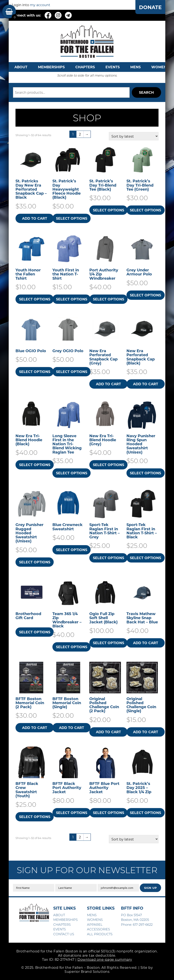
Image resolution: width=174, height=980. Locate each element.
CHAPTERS (85, 67)
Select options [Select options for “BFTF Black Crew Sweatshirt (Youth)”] (35, 817)
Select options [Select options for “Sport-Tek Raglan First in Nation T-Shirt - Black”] (145, 558)
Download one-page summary (105, 959)
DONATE (150, 7)
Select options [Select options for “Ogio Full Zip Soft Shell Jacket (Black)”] (109, 643)
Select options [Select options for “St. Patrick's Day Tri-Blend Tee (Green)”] (145, 210)
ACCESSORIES (98, 929)
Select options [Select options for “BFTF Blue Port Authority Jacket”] (109, 813)
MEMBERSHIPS (51, 67)
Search (146, 92)
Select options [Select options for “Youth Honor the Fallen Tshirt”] (35, 299)
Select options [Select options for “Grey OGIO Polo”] (72, 372)
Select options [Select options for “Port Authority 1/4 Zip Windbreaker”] (109, 299)
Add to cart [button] (35, 218)
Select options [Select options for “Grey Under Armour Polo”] (145, 295)
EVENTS (113, 67)
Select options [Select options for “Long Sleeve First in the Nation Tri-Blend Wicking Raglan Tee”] (72, 473)
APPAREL (95, 924)
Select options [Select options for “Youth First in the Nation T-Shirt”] (72, 299)
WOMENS (160, 67)
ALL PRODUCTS (100, 934)
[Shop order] (134, 136)
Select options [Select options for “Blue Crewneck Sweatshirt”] (72, 550)
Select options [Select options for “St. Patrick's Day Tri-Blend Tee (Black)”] (109, 210)
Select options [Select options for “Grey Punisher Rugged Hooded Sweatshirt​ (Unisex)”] (35, 562)
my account (40, 5)
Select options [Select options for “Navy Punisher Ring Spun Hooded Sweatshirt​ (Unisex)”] (145, 473)
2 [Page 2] (80, 134)
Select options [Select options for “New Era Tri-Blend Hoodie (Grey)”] (109, 465)
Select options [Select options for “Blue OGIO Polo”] (35, 372)
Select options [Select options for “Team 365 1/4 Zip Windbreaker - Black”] (72, 647)
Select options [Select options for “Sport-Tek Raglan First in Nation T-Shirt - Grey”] (109, 558)
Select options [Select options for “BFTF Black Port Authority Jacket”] (72, 813)
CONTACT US (64, 934)
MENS (135, 67)
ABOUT (21, 67)
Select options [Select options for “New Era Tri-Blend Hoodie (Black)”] (35, 465)
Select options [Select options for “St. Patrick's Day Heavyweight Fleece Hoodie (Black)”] (72, 218)
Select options (35, 632)
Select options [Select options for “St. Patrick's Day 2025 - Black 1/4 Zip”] (145, 813)
